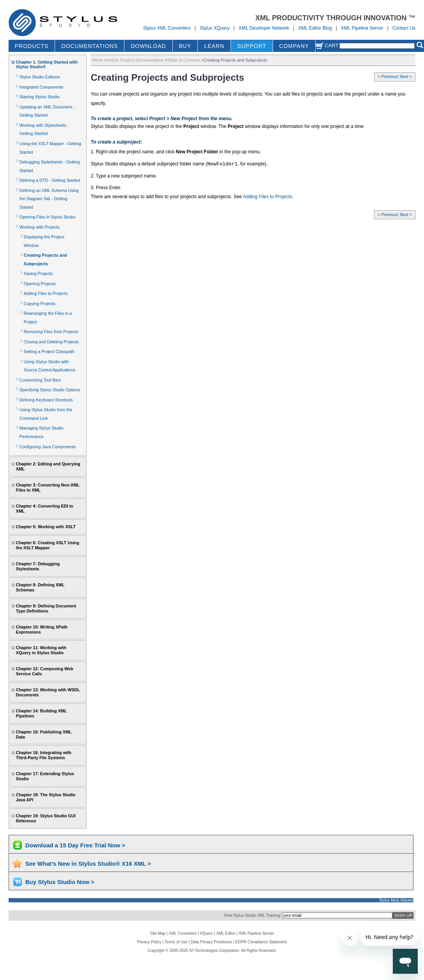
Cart (327, 45)
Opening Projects (40, 284)
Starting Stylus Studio (40, 97)
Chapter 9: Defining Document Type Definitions (46, 608)
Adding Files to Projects (46, 293)
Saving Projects (38, 273)
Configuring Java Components (48, 447)
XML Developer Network (264, 28)
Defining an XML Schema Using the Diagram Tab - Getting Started (49, 199)
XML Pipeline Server (362, 28)
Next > (406, 76)
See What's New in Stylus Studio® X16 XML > (88, 864)
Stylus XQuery (215, 28)
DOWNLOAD (148, 46)
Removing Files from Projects (51, 332)
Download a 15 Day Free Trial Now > (75, 845)
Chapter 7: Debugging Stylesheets (38, 566)
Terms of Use (176, 942)
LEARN (214, 46)
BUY (185, 46)
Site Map (158, 933)
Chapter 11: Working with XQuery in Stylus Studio (41, 650)
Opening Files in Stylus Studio (47, 217)
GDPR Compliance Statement (261, 942)
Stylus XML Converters (167, 28)
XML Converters (183, 933)
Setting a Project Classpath (49, 352)
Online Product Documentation (135, 60)
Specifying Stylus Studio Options (50, 390)
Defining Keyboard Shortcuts (46, 400)
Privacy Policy (149, 942)
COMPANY (294, 46)
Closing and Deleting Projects (51, 342)
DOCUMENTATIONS (90, 46)
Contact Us (404, 28)
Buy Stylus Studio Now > (60, 882)
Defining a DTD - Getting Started (50, 180)
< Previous (388, 76)
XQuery (206, 933)
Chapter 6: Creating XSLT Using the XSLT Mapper (48, 545)
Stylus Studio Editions (40, 77)
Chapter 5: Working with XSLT (46, 527)
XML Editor (226, 933)
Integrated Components (41, 87)
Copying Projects (40, 304)
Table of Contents (184, 60)
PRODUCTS (32, 46)
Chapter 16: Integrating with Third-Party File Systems (44, 755)
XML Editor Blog (315, 28)
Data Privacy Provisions (211, 942)
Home (97, 60)
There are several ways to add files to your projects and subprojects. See (167, 197)
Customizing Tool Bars (40, 380)
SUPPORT (252, 46)
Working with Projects (40, 227)
